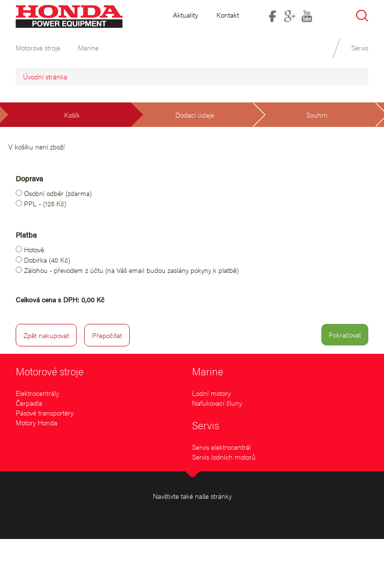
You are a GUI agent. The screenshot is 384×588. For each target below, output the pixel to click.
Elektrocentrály (37, 393)
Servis (205, 425)
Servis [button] (360, 48)
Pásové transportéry (45, 413)
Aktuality (185, 15)
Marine (208, 371)
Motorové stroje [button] (38, 48)
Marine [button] (88, 48)
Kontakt (228, 15)
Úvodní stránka (45, 76)
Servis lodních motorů (224, 457)
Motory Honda (36, 422)
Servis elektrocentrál (221, 447)
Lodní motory (211, 393)
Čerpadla (29, 403)
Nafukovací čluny (217, 403)
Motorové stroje (50, 371)
